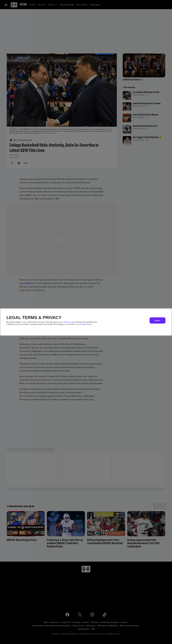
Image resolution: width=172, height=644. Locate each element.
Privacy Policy (86, 324)
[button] (157, 320)
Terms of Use (69, 322)
